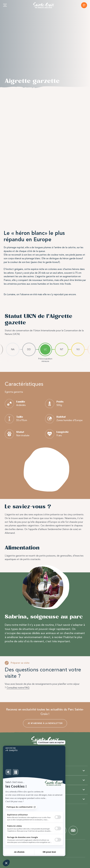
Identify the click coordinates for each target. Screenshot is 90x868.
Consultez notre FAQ (18, 688)
